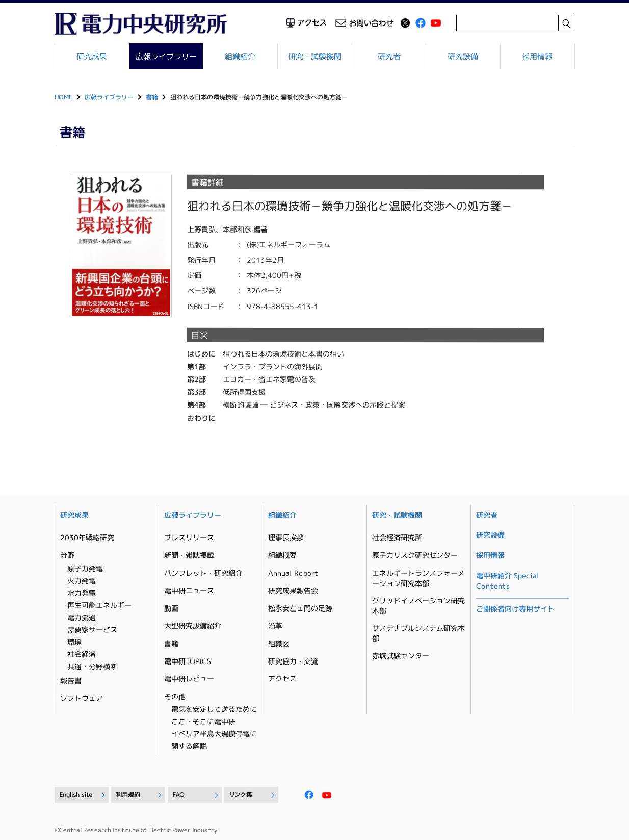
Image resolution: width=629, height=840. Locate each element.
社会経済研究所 (397, 537)
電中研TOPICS (188, 661)
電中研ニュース (189, 590)
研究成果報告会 (293, 590)
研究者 (389, 56)
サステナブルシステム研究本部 (418, 633)
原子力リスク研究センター (415, 555)
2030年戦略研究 (87, 537)
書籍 (152, 97)
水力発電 (82, 593)
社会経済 (82, 654)
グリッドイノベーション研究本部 (418, 606)
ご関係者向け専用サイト (515, 609)
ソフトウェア (82, 698)
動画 (171, 608)
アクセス (282, 679)
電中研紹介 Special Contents (508, 581)
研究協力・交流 (293, 661)
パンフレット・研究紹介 (203, 573)
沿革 (275, 626)
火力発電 (82, 581)
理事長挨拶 (286, 537)
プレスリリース (189, 537)
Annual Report (293, 573)
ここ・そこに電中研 (203, 721)
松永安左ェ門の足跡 (300, 608)
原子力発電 (85, 568)
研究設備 (463, 56)
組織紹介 (241, 56)
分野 (67, 555)
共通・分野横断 (92, 666)
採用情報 (537, 56)
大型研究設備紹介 (193, 626)
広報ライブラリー (166, 56)
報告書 (71, 681)
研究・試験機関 (315, 56)
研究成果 (92, 56)
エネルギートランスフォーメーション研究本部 (418, 578)
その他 (175, 696)
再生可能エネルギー (99, 605)
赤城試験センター (401, 656)
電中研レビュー (189, 679)
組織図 (279, 643)
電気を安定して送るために (214, 709)
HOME (63, 97)
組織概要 (282, 555)
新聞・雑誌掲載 (189, 555)
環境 (74, 642)
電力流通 (82, 617)
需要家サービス (92, 630)
